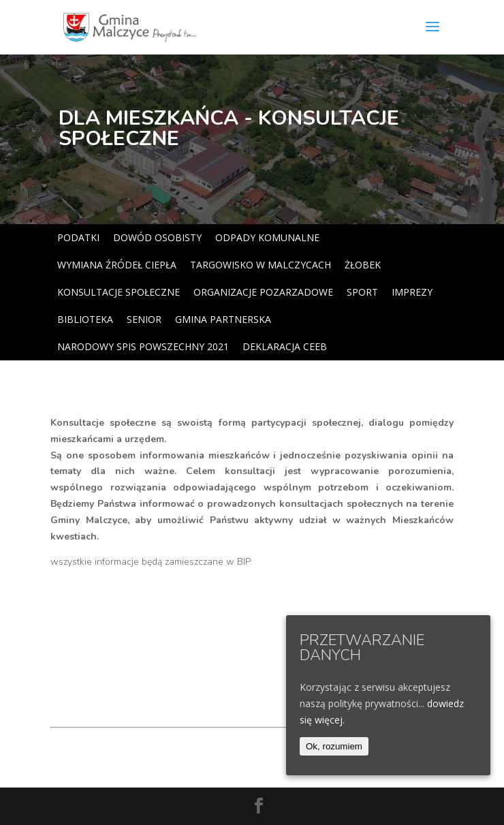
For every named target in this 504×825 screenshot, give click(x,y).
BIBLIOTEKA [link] (85, 319)
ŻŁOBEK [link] (363, 265)
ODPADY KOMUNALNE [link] (267, 237)
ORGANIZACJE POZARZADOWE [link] (263, 292)
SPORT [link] (362, 292)
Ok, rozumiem (334, 746)
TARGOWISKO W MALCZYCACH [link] (261, 265)
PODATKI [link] (78, 237)
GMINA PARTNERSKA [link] (223, 319)
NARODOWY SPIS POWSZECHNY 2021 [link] (143, 346)
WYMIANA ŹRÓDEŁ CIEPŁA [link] (117, 265)
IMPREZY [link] (412, 292)
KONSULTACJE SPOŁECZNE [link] (119, 292)
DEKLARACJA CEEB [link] (285, 346)
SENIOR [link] (144, 319)
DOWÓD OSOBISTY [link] (157, 237)
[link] (131, 26)
